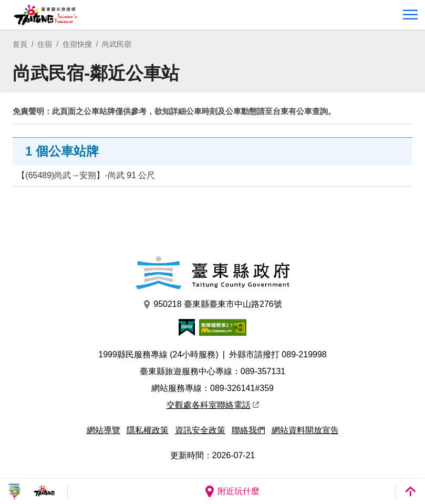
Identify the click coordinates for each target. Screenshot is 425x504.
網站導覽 (103, 430)
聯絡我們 (248, 430)
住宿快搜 (77, 44)
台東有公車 (292, 111)
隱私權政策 (148, 430)
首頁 (20, 44)
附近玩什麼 (232, 491)
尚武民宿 (117, 44)
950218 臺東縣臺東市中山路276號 (212, 304)
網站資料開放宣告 (305, 430)
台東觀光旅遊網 (45, 15)
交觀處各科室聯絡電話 (213, 405)
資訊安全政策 (200, 430)
